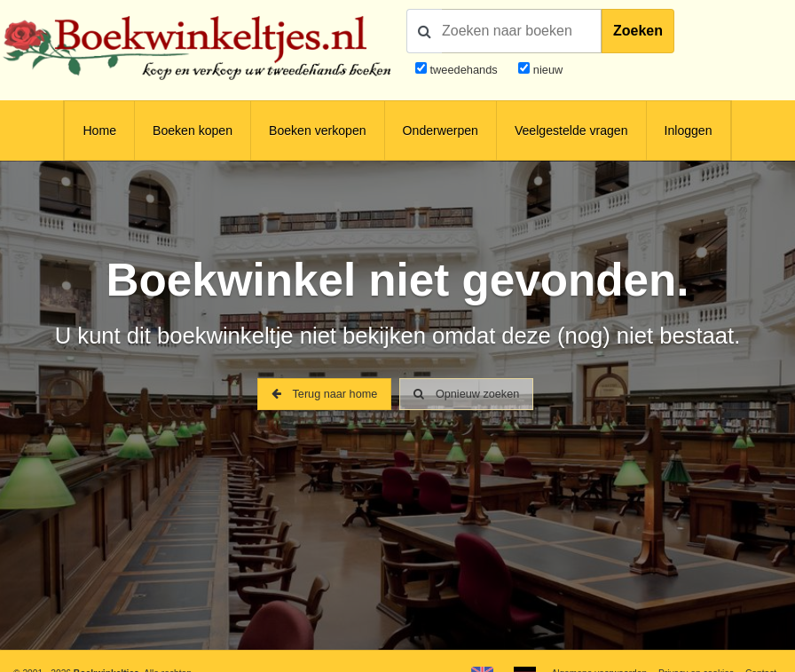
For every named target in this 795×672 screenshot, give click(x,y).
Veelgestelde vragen (571, 130)
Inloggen (689, 130)
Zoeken (638, 31)
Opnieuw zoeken (467, 395)
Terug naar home (324, 395)
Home (99, 130)
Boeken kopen (193, 130)
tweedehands (464, 70)
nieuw (546, 70)
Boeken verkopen (318, 130)
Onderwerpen (441, 130)
